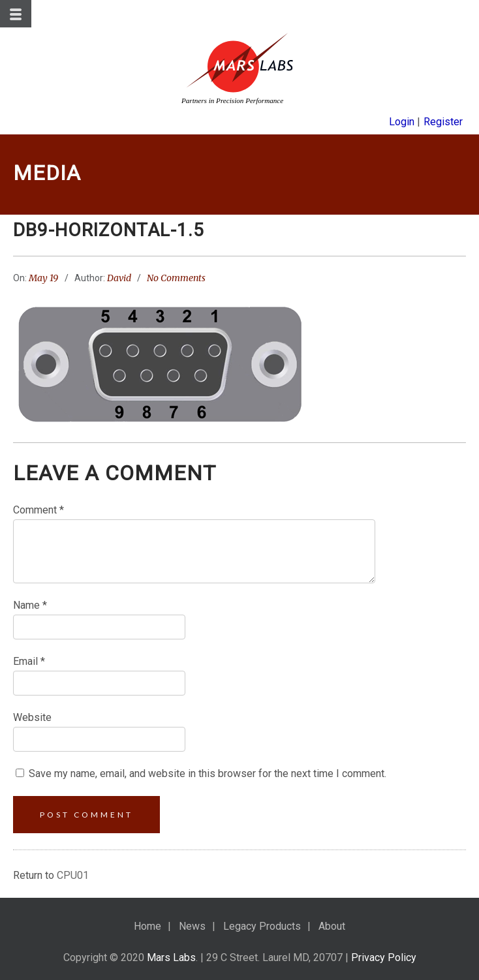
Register (443, 122)
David (119, 278)
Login (402, 122)
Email (29, 661)
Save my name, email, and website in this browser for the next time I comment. (208, 773)
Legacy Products (262, 926)
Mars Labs (171, 957)
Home (147, 926)
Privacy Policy (384, 957)
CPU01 (73, 875)
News (192, 926)
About (332, 926)
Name (30, 605)
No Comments (176, 278)
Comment (39, 510)
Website (32, 717)
